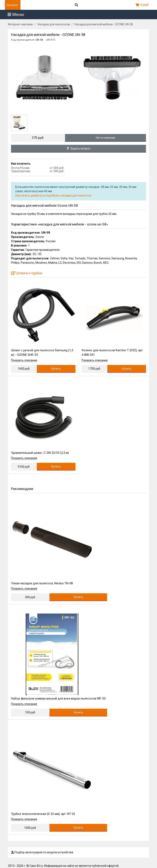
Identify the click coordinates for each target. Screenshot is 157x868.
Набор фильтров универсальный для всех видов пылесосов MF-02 (58, 698)
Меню (16, 15)
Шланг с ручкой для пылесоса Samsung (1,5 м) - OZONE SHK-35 (42, 353)
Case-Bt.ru (36, 866)
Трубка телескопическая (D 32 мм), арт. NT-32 (43, 814)
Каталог (13, 5)
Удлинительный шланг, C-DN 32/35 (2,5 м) (40, 453)
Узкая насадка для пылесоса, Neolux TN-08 (42, 583)
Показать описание (24, 360)
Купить (56, 369)
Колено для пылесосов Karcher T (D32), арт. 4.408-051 (112, 353)
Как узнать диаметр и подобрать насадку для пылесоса (53, 195)
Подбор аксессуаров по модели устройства (42, 852)
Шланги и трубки (27, 273)
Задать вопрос (78, 148)
